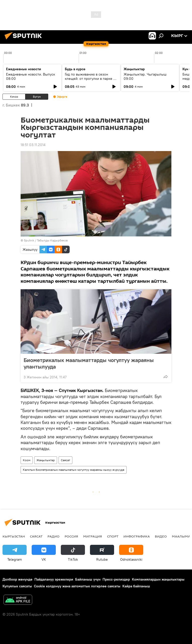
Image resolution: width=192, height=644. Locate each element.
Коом (27, 460)
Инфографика (137, 536)
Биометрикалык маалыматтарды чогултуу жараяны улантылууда (89, 363)
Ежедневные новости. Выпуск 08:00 (31, 76)
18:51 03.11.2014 (33, 145)
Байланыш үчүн (88, 579)
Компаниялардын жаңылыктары (158, 579)
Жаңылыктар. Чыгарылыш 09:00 (145, 76)
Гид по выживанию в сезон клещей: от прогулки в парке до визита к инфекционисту (91, 79)
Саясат (65, 460)
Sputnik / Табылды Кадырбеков (46, 240)
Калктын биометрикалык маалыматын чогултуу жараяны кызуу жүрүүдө (74, 470)
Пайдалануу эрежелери (54, 579)
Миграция (93, 536)
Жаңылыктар (46, 460)
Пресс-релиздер (116, 579)
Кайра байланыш (136, 586)
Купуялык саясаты (17, 586)
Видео (161, 536)
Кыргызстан (14, 536)
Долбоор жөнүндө (17, 579)
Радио (54, 536)
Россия (71, 536)
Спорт (113, 536)
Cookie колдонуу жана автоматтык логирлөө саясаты (77, 586)
